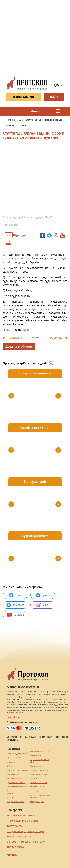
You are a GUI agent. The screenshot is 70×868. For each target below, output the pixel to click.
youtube (15, 615)
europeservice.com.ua (16, 787)
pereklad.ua (35, 755)
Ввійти (54, 97)
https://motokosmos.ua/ (17, 770)
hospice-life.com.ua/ (39, 774)
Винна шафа (36, 766)
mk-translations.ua (38, 783)
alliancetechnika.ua (15, 758)
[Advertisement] (35, 37)
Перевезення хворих (40, 770)
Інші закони (11, 225)
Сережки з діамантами (17, 754)
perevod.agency (14, 778)
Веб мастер (12, 766)
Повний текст (14, 717)
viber (43, 605)
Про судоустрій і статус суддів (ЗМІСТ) (28, 217)
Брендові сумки (37, 801)
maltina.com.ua (37, 787)
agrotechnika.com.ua (16, 783)
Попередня (15, 338)
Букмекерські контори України (40, 796)
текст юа (11, 797)
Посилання (35, 778)
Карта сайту (14, 826)
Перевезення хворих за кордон (17, 792)
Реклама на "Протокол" (21, 815)
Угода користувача (19, 836)
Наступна (56, 338)
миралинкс (11, 762)
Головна (11, 120)
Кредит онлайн (16, 847)
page (15, 595)
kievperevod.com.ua (15, 801)
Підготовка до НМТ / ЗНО (39, 761)
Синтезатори (12, 774)
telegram (15, 605)
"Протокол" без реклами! (22, 821)
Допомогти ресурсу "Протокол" (27, 842)
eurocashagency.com (39, 751)
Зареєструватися (23, 97)
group (43, 595)
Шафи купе (35, 791)
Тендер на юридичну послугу (25, 831)
